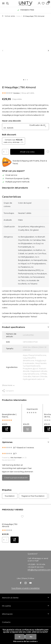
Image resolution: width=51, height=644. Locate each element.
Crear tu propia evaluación (16, 478)
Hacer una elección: (12, 121)
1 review (11, 93)
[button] (24, 80)
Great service (10, 175)
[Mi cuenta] (39, 3)
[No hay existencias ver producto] (27, 429)
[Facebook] (21, 583)
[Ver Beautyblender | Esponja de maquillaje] (11, 409)
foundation (10, 496)
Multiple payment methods (16, 182)
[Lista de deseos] (43, 3)
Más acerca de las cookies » (26, 641)
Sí (19, 637)
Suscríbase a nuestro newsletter (26, 588)
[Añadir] (6, 429)
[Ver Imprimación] (32, 406)
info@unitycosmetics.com (39, 570)
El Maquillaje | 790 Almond (10, 525)
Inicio (19, 16)
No (31, 637)
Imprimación (32, 409)
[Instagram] (26, 583)
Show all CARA (28, 93)
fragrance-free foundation (33, 496)
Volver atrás (9, 16)
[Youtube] (30, 583)
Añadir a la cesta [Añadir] (27, 152)
